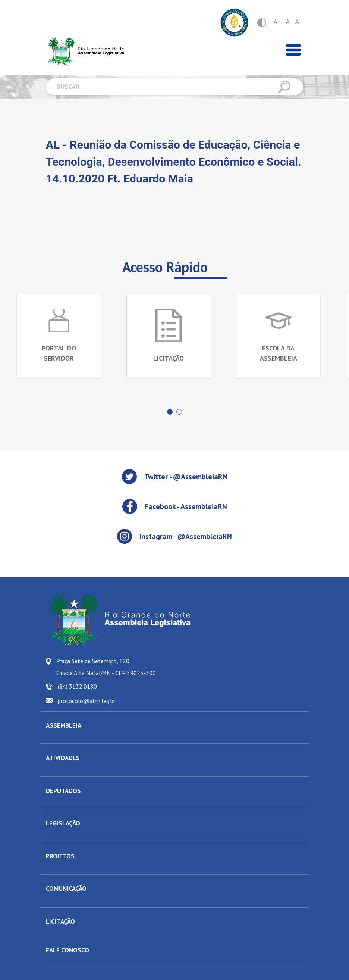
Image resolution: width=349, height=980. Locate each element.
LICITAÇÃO (60, 921)
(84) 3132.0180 (77, 686)
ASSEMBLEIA (64, 725)
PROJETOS (60, 856)
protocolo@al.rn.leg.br (87, 701)
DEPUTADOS (63, 791)
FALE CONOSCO (67, 950)
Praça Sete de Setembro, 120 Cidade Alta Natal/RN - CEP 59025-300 (106, 667)
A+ (277, 22)
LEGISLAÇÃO (63, 823)
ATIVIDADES (63, 758)
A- (298, 22)
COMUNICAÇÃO (66, 889)
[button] (170, 412)
